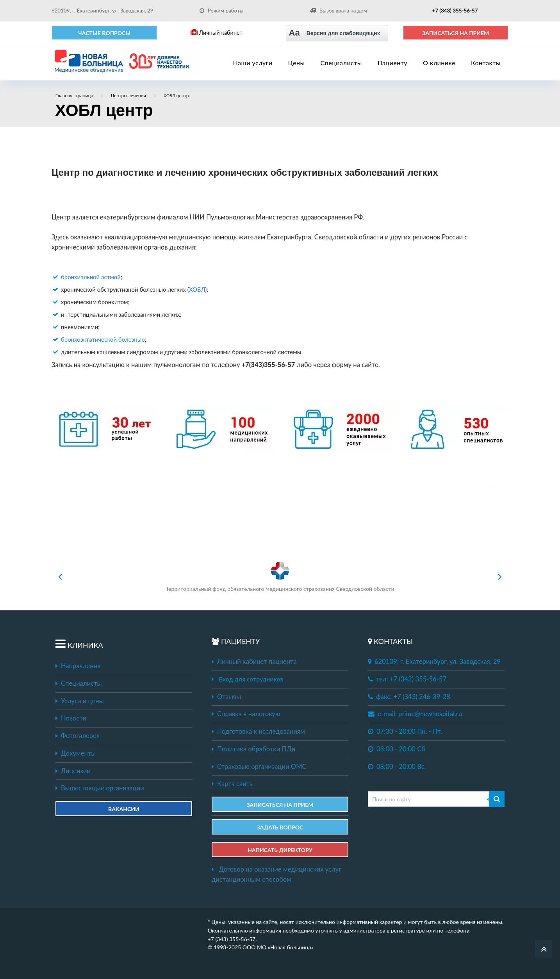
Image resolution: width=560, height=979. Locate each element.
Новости (71, 718)
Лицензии (73, 771)
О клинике (439, 63)
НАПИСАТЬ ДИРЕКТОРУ (280, 850)
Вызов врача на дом (339, 11)
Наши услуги (253, 63)
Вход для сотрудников (251, 679)
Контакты (486, 63)
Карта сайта (232, 784)
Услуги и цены (79, 701)
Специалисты (341, 63)
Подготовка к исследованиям (258, 731)
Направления (78, 666)
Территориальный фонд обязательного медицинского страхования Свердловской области (280, 577)
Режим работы (222, 11)
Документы (76, 753)
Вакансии (124, 809)
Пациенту (392, 63)
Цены (297, 63)
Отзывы (226, 697)
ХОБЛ (197, 289)
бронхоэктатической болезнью (103, 339)
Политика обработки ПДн (253, 749)
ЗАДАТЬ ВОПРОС (280, 827)
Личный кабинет (217, 33)
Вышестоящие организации (100, 788)
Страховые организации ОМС (259, 767)
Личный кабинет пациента (254, 662)
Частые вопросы (104, 33)
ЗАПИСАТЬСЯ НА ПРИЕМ (456, 33)
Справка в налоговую (246, 714)
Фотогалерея (78, 736)
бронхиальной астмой (91, 277)
